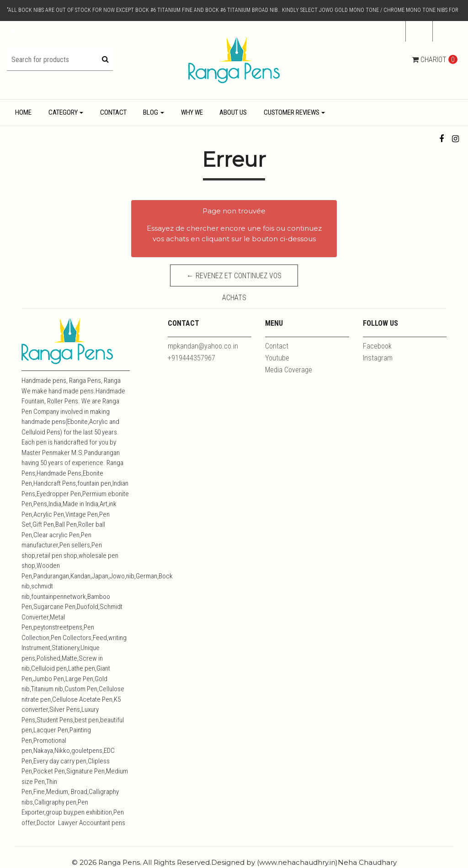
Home (23, 112)
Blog (151, 112)
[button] (447, 32)
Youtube (277, 358)
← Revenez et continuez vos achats (234, 279)
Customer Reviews (292, 112)
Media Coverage (289, 370)
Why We (192, 112)
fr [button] (416, 31)
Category (63, 112)
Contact (113, 112)
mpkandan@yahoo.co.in (203, 346)
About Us (233, 112)
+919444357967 (191, 358)
